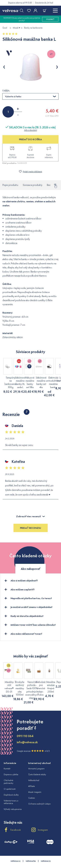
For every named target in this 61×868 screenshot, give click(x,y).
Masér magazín (35, 785)
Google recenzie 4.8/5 (33, 744)
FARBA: (6, 91)
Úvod (5, 28)
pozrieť (50, 19)
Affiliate (31, 779)
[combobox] (30, 96)
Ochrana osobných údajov (39, 797)
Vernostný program (36, 762)
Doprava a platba (11, 768)
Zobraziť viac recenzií (30, 509)
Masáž (16, 28)
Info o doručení (31, 130)
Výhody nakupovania (13, 802)
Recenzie (51, 184)
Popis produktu (10, 185)
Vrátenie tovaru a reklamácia (11, 795)
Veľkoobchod (34, 773)
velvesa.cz (16, 854)
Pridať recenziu (30, 521)
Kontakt (7, 762)
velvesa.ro (46, 854)
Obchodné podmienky (9, 775)
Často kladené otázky (37, 768)
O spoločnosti (10, 782)
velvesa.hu (31, 854)
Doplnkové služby (11, 788)
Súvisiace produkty (33, 185)
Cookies (31, 791)
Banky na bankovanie (33, 28)
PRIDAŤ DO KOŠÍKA (30, 139)
